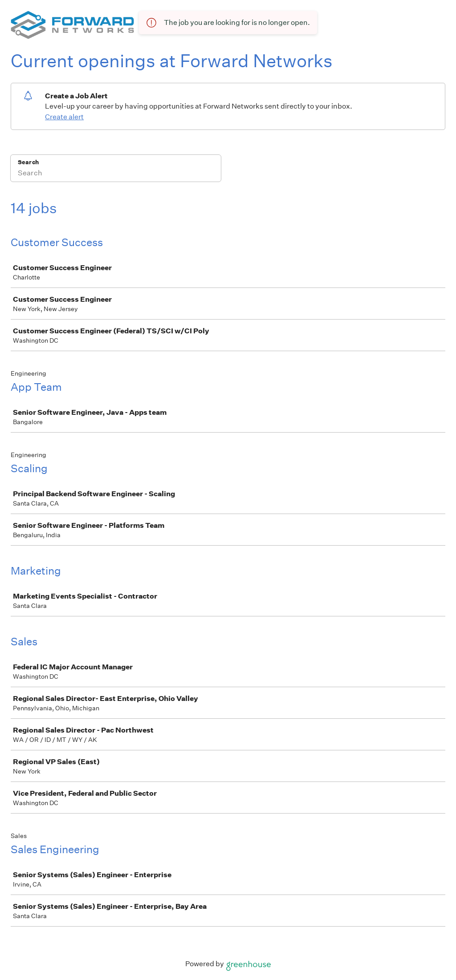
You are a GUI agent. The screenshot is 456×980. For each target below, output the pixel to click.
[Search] (116, 174)
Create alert (64, 117)
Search (28, 162)
